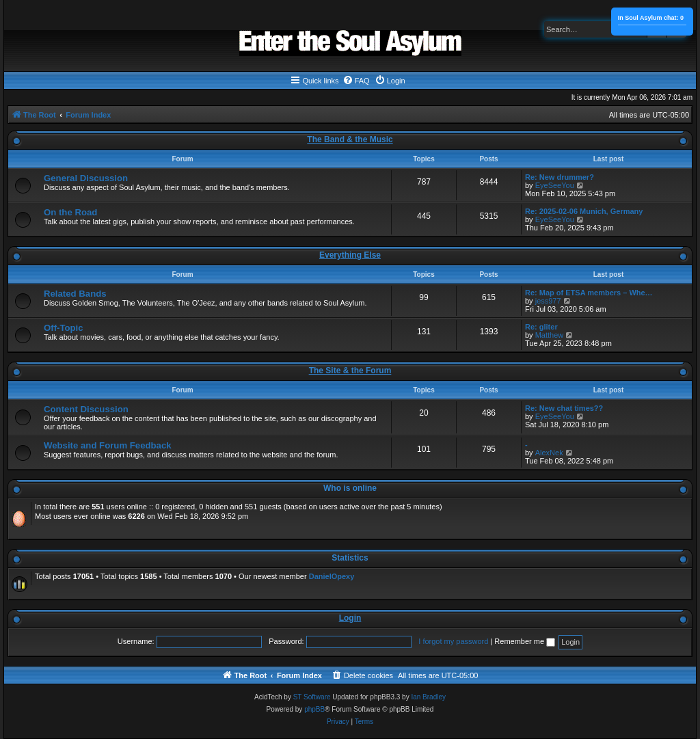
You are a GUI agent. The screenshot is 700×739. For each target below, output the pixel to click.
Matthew (550, 335)
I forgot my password (453, 641)
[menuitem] (356, 81)
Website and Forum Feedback (108, 445)
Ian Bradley (428, 697)
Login (350, 618)
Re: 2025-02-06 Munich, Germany (584, 211)
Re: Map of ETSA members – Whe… (589, 293)
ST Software (312, 697)
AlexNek (549, 453)
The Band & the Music (350, 139)
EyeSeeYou (555, 185)
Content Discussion (86, 409)
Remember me (525, 641)
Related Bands (75, 294)
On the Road (70, 212)
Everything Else (350, 255)
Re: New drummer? (560, 177)
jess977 (548, 301)
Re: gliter (541, 327)
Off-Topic (64, 328)
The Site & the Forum (350, 371)
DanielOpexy (332, 576)
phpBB (314, 709)
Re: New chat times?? (564, 408)
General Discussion (86, 178)
